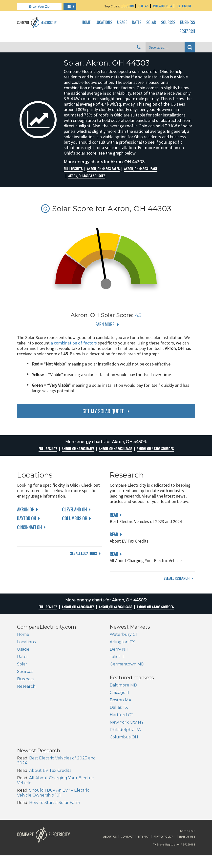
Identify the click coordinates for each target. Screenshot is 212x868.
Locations (104, 23)
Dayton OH (27, 518)
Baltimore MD (31, 716)
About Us (110, 804)
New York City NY (34, 753)
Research (187, 31)
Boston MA (28, 730)
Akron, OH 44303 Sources (87, 176)
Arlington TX (122, 648)
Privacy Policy (163, 804)
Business (188, 23)
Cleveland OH (74, 509)
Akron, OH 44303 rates (103, 169)
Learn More (104, 324)
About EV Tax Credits (143, 728)
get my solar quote (103, 411)
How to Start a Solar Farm (147, 760)
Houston (127, 6)
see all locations (83, 584)
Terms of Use (186, 804)
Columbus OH (75, 518)
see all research (177, 584)
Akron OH (26, 509)
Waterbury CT (124, 640)
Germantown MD (127, 670)
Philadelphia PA (33, 760)
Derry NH (119, 655)
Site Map (144, 804)
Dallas (143, 6)
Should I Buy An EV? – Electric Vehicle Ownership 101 (146, 750)
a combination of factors (74, 343)
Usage (122, 23)
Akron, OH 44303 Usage (141, 169)
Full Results (73, 169)
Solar (151, 23)
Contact (127, 804)
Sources (168, 23)
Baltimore (184, 6)
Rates (137, 23)
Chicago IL (27, 723)
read (114, 515)
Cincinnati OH (29, 527)
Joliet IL (117, 663)
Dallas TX (26, 738)
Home (86, 23)
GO (69, 6)
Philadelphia (163, 6)
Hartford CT (29, 745)
